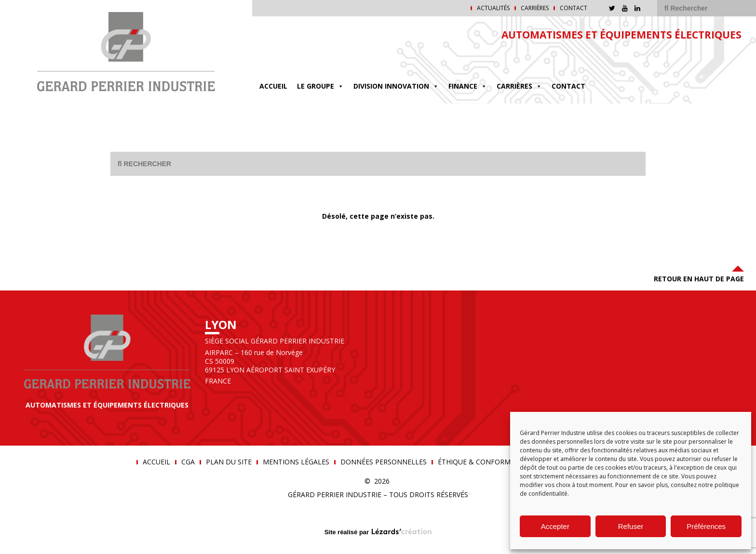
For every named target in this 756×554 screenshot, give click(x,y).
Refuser (631, 526)
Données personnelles (384, 462)
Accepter (555, 526)
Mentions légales (296, 462)
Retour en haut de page (699, 273)
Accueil (273, 86)
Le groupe (320, 86)
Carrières (535, 8)
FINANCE (468, 86)
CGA (188, 462)
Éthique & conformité (479, 462)
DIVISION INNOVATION (396, 86)
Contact (574, 8)
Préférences (706, 526)
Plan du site (229, 462)
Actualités (493, 8)
